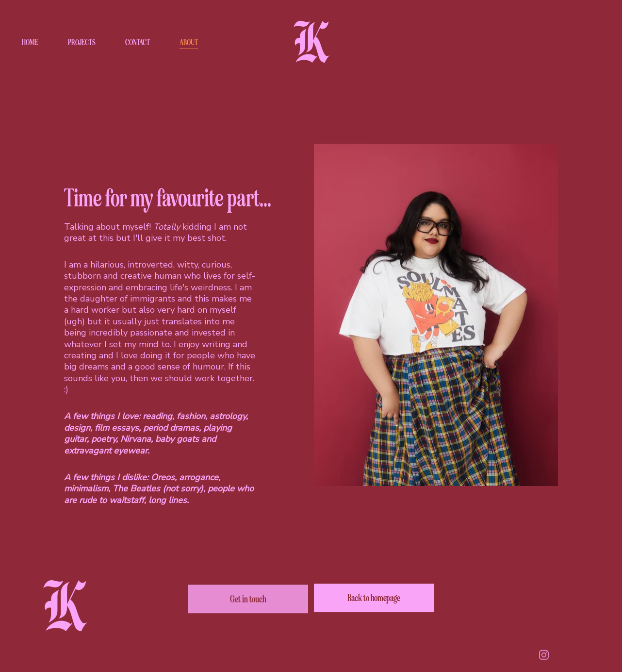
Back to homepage (374, 598)
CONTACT (138, 42)
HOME (30, 42)
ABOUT (189, 42)
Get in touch (248, 600)
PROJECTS (82, 42)
